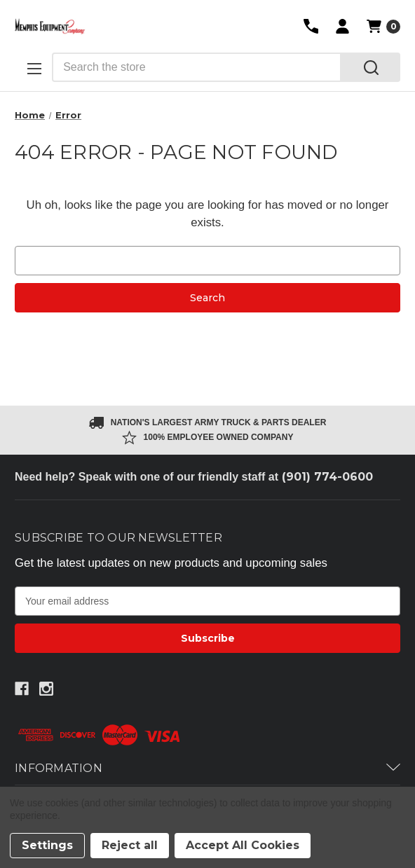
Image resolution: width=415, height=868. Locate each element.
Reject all (130, 845)
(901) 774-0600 (327, 477)
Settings (47, 845)
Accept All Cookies (243, 845)
